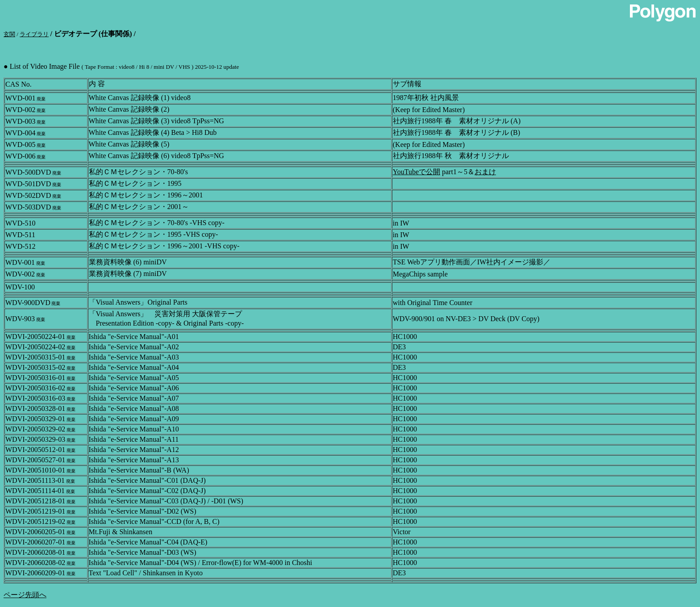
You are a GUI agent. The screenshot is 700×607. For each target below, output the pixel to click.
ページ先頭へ (25, 595)
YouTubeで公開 (417, 172)
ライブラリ (34, 34)
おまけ (485, 172)
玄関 (9, 34)
